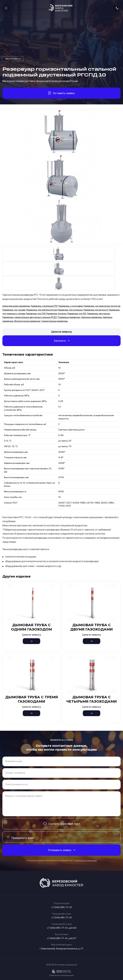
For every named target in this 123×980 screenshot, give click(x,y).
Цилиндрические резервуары (16, 306)
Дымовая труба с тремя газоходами (32, 699)
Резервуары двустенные (99, 314)
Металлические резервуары (27, 321)
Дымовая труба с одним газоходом (31, 627)
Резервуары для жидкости (96, 310)
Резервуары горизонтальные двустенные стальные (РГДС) (13, 59)
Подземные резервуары (69, 317)
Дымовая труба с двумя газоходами (92, 627)
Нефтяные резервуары (91, 317)
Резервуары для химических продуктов (102, 306)
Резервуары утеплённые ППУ (44, 306)
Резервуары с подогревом (71, 306)
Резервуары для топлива (14, 310)
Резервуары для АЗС (77, 314)
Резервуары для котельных (70, 310)
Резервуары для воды (56, 314)
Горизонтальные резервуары (54, 321)
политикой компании (86, 860)
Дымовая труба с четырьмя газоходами (92, 699)
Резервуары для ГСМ (36, 314)
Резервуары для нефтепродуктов (41, 310)
